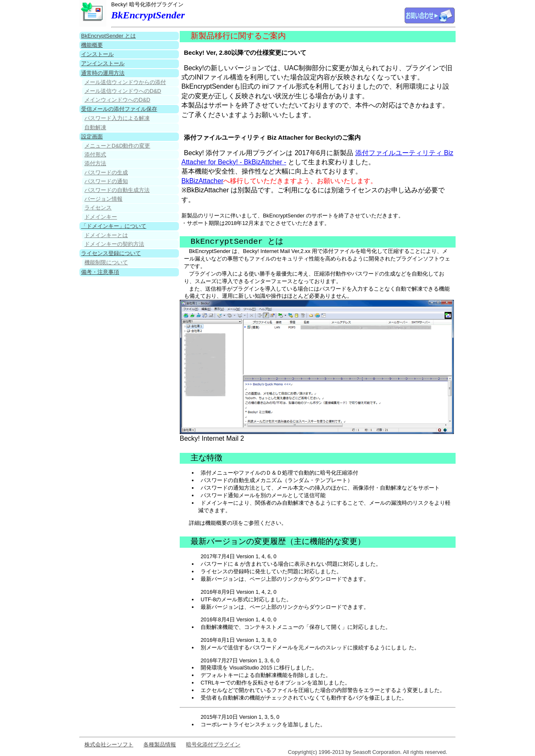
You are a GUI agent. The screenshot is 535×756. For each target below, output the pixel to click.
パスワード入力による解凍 (117, 118)
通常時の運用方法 (103, 73)
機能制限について (106, 262)
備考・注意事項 (100, 272)
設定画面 (92, 137)
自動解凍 (95, 127)
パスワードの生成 (106, 172)
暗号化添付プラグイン (213, 745)
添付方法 (95, 163)
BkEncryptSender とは (108, 36)
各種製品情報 (160, 745)
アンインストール (103, 63)
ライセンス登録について (111, 253)
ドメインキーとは (106, 235)
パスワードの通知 (106, 181)
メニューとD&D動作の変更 (117, 146)
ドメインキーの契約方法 (114, 244)
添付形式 (95, 155)
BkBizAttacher (202, 181)
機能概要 (92, 45)
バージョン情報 (103, 199)
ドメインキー (101, 217)
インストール (97, 54)
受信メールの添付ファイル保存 (119, 109)
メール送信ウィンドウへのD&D (123, 91)
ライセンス (98, 208)
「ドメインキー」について (114, 226)
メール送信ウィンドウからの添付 (125, 82)
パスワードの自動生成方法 (117, 190)
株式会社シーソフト (109, 745)
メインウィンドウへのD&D (117, 100)
